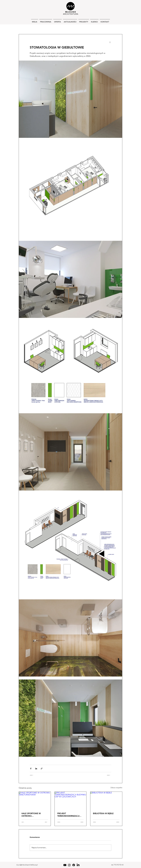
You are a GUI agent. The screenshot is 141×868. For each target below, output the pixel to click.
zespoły (73, 27)
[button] (119, 28)
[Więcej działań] (110, 42)
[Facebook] (74, 865)
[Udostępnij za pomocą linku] (42, 769)
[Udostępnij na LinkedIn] (36, 769)
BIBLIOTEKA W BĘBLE (103, 813)
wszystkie (23, 27)
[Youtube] (65, 865)
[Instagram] (69, 865)
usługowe (62, 27)
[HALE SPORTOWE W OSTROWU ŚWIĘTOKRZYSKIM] (35, 801)
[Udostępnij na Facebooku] (31, 769)
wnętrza (50, 27)
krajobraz (85, 27)
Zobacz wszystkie (116, 788)
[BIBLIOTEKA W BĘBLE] (106, 801)
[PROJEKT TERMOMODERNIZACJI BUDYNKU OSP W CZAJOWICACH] (71, 801)
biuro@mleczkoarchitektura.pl (27, 865)
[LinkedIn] (78, 865)
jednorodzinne (37, 27)
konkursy (97, 27)
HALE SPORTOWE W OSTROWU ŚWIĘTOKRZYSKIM (31, 815)
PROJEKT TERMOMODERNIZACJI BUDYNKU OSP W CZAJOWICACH (68, 815)
